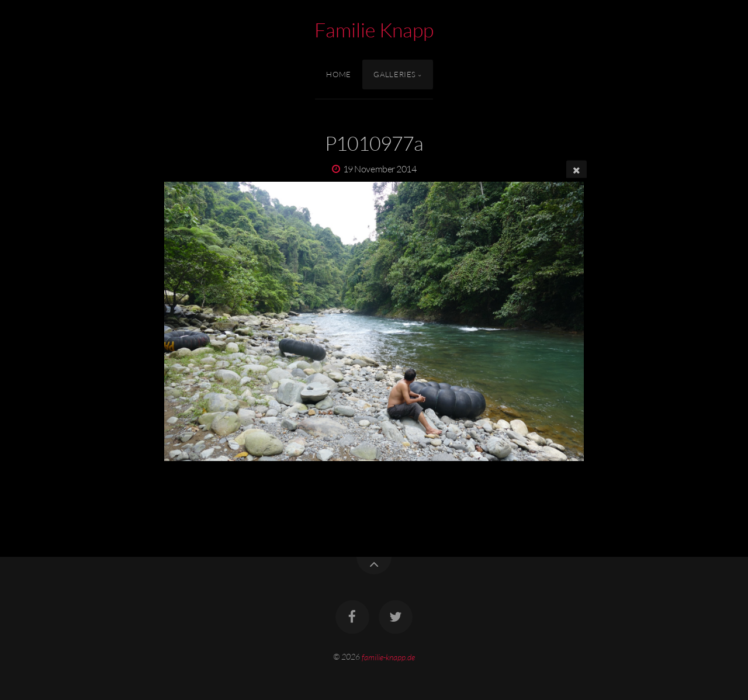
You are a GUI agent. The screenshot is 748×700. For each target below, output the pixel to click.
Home (339, 74)
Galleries (395, 74)
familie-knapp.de (388, 656)
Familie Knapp (374, 30)
